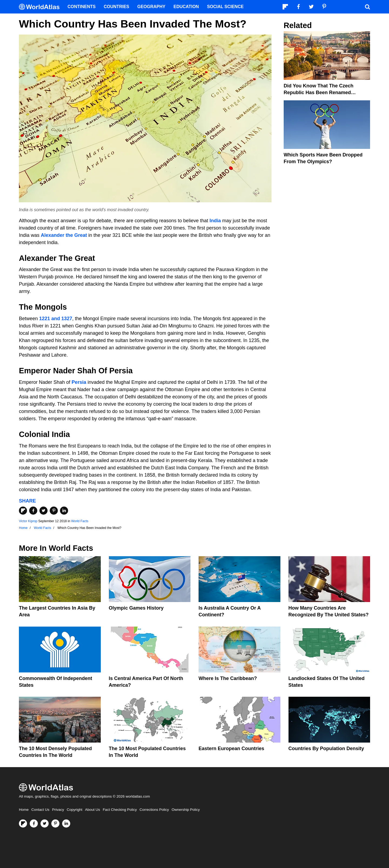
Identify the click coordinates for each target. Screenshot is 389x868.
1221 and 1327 (56, 319)
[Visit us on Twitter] (45, 823)
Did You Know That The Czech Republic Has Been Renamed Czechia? (318, 93)
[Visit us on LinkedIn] (66, 823)
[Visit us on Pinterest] (55, 823)
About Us (93, 810)
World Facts (80, 521)
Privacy (58, 810)
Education (186, 7)
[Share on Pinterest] (54, 511)
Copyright (75, 810)
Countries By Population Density (326, 749)
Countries (116, 7)
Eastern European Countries (231, 749)
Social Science (225, 7)
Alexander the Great (64, 235)
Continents (82, 7)
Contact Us (40, 810)
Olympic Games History (136, 608)
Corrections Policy (154, 810)
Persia (79, 382)
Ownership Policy (186, 810)
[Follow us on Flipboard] (23, 823)
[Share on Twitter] (43, 511)
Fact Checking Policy (120, 810)
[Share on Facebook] (33, 511)
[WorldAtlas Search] (367, 7)
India (215, 221)
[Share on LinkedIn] (64, 511)
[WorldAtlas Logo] (41, 7)
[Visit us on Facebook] (34, 823)
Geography (151, 7)
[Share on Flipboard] (23, 511)
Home (24, 810)
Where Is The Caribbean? (228, 678)
